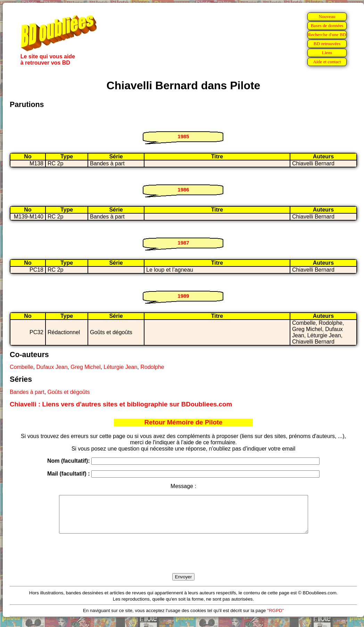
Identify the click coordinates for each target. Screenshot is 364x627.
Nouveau (327, 16)
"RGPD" (275, 618)
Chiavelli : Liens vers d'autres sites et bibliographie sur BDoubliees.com (121, 404)
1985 (183, 136)
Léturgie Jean (120, 367)
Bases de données (327, 26)
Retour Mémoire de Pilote (184, 422)
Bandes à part (27, 392)
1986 (183, 189)
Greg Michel (85, 367)
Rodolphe (152, 367)
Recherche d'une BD (327, 35)
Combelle (22, 367)
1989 (183, 296)
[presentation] (183, 561)
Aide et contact (327, 62)
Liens (327, 53)
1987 (183, 243)
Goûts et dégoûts (69, 392)
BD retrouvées (327, 44)
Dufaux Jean (52, 367)
